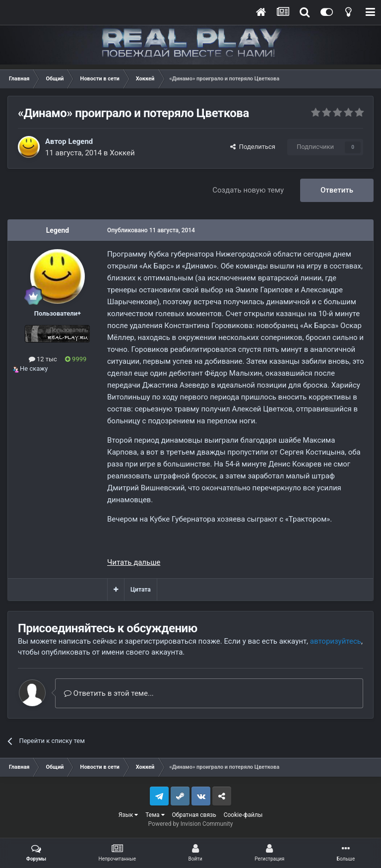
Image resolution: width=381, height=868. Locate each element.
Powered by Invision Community (191, 824)
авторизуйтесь (336, 641)
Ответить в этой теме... (109, 693)
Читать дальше (134, 562)
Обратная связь (194, 815)
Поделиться (253, 147)
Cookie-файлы (243, 815)
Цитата (141, 590)
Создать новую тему (248, 190)
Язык (128, 815)
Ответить (337, 190)
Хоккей (122, 153)
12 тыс (43, 359)
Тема (155, 815)
